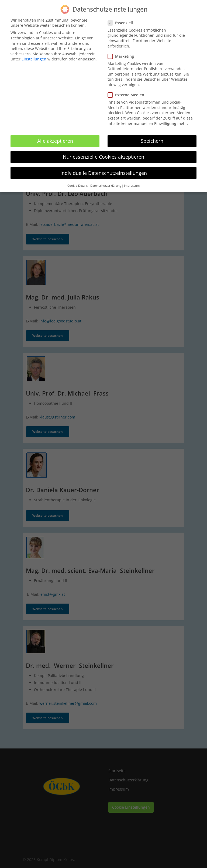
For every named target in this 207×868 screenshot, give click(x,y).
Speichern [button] (152, 137)
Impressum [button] (132, 182)
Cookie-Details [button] (77, 182)
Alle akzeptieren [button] (55, 137)
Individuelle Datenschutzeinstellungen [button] (104, 169)
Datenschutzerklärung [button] (106, 182)
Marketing (123, 52)
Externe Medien (128, 91)
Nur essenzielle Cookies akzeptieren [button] (103, 153)
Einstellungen (34, 55)
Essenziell (123, 19)
